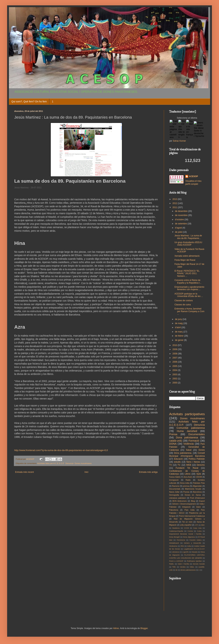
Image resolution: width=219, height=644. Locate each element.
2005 (175, 366)
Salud (189, 450)
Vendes (183, 567)
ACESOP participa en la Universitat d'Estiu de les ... (189, 295)
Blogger (144, 628)
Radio (188, 480)
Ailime (116, 628)
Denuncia (69, 463)
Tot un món (187, 522)
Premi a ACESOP (176, 561)
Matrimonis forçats (193, 489)
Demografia (174, 495)
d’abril (178, 327)
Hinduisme (173, 546)
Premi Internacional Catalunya (192, 516)
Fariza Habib (175, 477)
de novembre (182, 215)
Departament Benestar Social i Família (185, 534)
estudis (177, 462)
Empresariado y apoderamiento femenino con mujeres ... (189, 288)
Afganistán (197, 486)
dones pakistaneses (188, 570)
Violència (189, 444)
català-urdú (176, 441)
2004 (175, 370)
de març (179, 332)
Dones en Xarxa (193, 495)
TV (170, 465)
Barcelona (197, 492)
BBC (203, 525)
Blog (193, 501)
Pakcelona (174, 510)
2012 (175, 203)
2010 (175, 345)
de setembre (181, 224)
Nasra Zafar (174, 492)
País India (189, 510)
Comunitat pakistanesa (191, 428)
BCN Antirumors (180, 501)
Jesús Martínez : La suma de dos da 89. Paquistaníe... (188, 237)
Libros (188, 474)
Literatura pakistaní (178, 498)
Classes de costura (184, 301)
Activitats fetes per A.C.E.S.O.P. (51, 463)
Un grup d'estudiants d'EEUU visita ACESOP (188, 244)
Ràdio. (172, 564)
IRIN (182, 546)
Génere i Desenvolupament (184, 504)
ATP (196, 525)
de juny (179, 319)
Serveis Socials (199, 564)
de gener (180, 340)
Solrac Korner (179, 141)
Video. (192, 567)
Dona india (185, 483)
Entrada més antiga (148, 472)
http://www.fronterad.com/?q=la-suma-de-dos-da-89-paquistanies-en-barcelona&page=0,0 (61, 450)
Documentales (197, 434)
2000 (175, 383)
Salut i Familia (183, 564)
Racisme (176, 486)
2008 (175, 354)
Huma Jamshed (187, 431)
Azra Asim (188, 477)
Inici (86, 472)
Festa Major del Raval (185, 260)
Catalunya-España (176, 531)
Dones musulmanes (83, 463)
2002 (175, 379)
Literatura (175, 552)
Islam (199, 507)
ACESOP (193, 176)
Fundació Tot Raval (187, 468)
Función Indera (195, 540)
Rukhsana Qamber (195, 561)
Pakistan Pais (199, 483)
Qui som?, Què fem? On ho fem (29, 101)
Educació (178, 459)
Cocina (190, 531)
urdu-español (186, 525)
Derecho (201, 465)
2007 (175, 358)
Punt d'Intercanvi (197, 498)
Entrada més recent (24, 472)
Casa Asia (197, 528)
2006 (175, 362)
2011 (175, 207)
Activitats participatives (187, 414)
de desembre (182, 211)
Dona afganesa (189, 537)
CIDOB (199, 477)
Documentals (175, 489)
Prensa (173, 434)
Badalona (176, 528)
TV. (179, 465)
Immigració (174, 480)
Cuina (199, 531)
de (177, 570)
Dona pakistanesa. (183, 453)
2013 (175, 199)
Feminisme (181, 540)
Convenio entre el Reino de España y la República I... (188, 281)
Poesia (186, 492)
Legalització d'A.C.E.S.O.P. (194, 549)
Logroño (185, 552)
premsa (186, 486)
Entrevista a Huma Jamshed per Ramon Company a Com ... (189, 311)
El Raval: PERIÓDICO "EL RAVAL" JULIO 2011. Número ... (187, 273)
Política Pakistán (197, 459)
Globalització (174, 543)
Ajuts (199, 474)
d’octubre (180, 220)
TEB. (174, 567)
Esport (202, 501)
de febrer (180, 336)
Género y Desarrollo (193, 543)
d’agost (179, 228)
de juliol (179, 232)
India (189, 546)
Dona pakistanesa (187, 437)
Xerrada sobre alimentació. (187, 256)
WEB (189, 465)
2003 (175, 375)
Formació (194, 441)
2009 (175, 349)
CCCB (186, 528)
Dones (202, 450)
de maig (179, 323)
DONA (173, 444)
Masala (195, 552)
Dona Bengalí (174, 537)
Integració (186, 507)
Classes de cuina (183, 305)
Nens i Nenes (193, 462)
